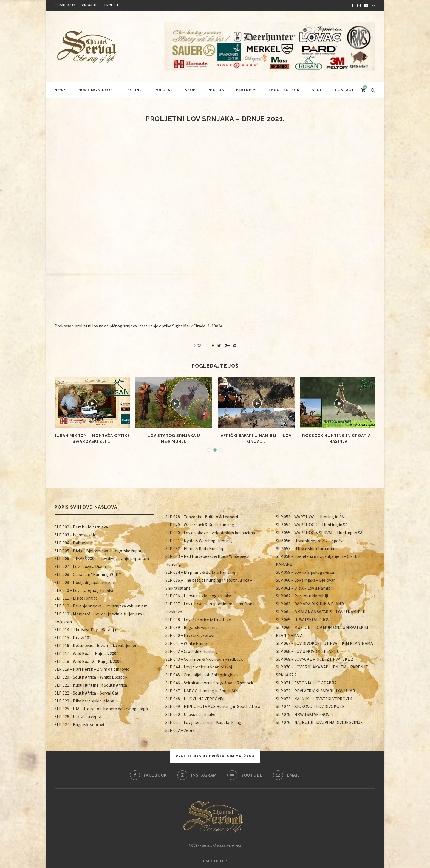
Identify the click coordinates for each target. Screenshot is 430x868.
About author (284, 90)
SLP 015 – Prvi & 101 (73, 637)
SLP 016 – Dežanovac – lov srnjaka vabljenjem (97, 645)
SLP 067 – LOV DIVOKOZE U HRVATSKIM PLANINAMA (324, 643)
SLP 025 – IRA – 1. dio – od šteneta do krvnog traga (101, 709)
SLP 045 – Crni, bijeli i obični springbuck (202, 675)
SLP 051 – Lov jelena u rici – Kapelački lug (203, 722)
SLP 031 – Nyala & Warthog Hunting (199, 541)
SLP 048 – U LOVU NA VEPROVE (194, 699)
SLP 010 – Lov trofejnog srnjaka (84, 590)
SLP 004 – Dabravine (73, 543)
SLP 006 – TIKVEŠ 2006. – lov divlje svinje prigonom (102, 558)
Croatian (90, 5)
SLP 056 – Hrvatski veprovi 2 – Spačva (310, 541)
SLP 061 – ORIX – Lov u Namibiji (305, 588)
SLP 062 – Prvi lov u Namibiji (302, 596)
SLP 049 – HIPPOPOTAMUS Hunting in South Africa (213, 706)
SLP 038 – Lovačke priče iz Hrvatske (198, 620)
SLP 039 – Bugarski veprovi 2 (192, 627)
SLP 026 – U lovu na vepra (78, 716)
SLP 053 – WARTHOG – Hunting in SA (310, 517)
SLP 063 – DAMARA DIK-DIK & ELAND (310, 604)
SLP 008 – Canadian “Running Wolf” (88, 574)
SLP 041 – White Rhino (186, 643)
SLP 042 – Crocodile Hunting (192, 651)
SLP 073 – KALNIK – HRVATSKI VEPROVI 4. (314, 699)
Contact (344, 90)
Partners (246, 90)
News (60, 90)
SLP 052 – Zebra (180, 730)
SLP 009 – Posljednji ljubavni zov (85, 582)
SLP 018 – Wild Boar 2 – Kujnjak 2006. (88, 661)
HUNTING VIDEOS (96, 90)
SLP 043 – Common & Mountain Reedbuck (204, 659)
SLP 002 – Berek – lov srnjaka (81, 527)
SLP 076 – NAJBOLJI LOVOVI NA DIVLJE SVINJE (319, 722)
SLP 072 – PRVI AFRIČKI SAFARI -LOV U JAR (316, 691)
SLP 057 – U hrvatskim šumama (305, 548)
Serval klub (65, 5)
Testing (134, 90)
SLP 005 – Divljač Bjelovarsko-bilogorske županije (101, 551)
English (111, 5)
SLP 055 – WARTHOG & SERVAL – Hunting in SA (319, 533)
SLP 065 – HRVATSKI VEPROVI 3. (305, 620)
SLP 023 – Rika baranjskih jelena (84, 701)
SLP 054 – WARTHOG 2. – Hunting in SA (312, 525)
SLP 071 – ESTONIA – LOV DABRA (306, 683)
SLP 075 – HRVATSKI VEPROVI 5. (305, 714)
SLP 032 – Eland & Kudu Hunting (195, 548)
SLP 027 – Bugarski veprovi (79, 724)
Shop (190, 90)
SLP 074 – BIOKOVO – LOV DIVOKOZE (310, 706)
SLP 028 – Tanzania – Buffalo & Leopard (202, 517)
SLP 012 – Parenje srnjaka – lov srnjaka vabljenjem (101, 606)
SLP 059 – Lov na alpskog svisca (305, 572)
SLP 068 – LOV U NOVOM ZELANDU (308, 651)
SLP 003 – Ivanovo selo (76, 535)
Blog (317, 90)
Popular (164, 90)
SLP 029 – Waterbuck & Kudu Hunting (200, 525)
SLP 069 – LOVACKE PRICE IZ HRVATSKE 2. (315, 659)
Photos (216, 90)
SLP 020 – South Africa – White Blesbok (91, 677)
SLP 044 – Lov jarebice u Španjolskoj (199, 667)
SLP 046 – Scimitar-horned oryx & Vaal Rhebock (209, 683)
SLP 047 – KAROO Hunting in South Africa (204, 691)
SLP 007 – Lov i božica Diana (80, 566)
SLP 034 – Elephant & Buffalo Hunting (200, 572)
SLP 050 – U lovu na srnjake (190, 714)
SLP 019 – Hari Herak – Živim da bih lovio (92, 669)
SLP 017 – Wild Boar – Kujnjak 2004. (87, 653)
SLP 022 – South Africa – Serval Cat (87, 693)
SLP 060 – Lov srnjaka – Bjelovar (305, 580)
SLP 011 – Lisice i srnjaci (77, 598)
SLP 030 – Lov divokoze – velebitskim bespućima (210, 533)
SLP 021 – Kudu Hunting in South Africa (91, 685)
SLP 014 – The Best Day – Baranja (85, 629)
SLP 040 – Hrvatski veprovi (190, 635)
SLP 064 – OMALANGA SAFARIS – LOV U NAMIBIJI (321, 612)
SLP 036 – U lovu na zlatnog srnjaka (198, 596)
